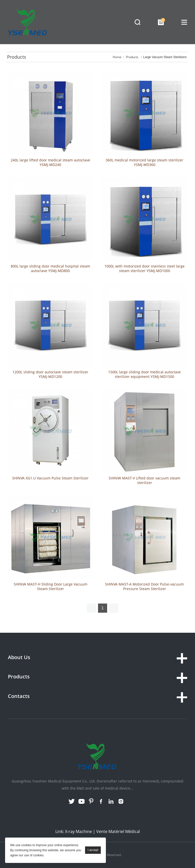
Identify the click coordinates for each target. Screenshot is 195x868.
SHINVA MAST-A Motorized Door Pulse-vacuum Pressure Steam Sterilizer (144, 587)
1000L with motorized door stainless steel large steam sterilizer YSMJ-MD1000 (144, 269)
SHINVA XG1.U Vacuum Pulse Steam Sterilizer (50, 478)
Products (132, 57)
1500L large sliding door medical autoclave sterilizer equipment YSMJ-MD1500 (144, 374)
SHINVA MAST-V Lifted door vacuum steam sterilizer (144, 480)
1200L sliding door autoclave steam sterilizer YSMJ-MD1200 (50, 374)
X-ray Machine (78, 831)
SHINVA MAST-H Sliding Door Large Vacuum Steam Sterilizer (51, 587)
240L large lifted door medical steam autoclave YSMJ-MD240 (50, 162)
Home (117, 57)
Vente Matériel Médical (118, 831)
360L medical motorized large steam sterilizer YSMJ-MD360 (144, 162)
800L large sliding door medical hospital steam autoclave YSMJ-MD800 (50, 269)
